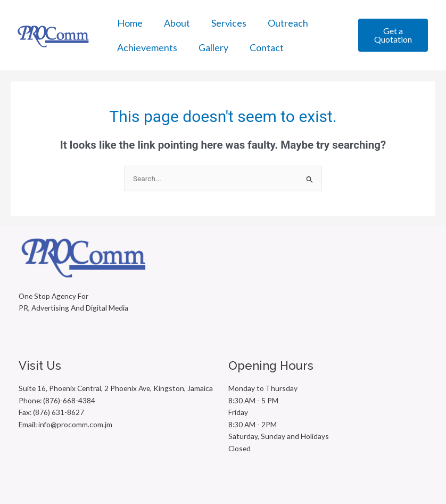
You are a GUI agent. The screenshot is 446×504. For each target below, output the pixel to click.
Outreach (288, 23)
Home (130, 23)
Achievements (147, 47)
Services (229, 23)
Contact (267, 47)
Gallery (213, 47)
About (177, 23)
